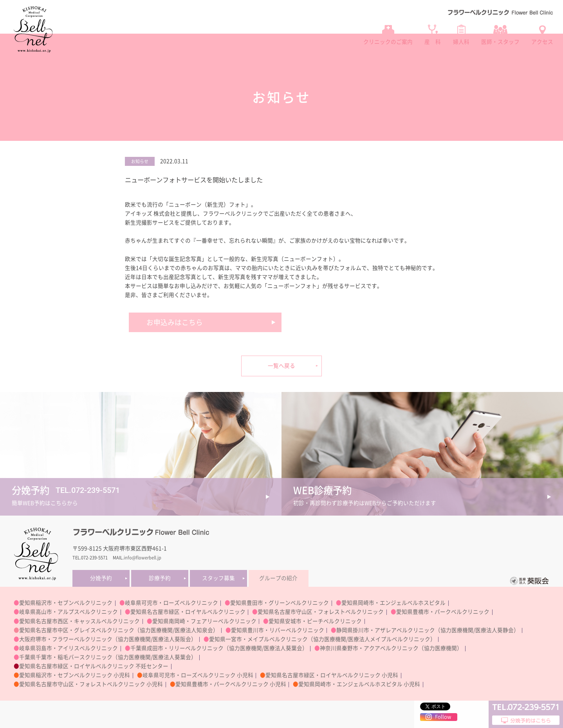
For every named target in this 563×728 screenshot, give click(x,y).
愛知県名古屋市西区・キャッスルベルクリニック (79, 621)
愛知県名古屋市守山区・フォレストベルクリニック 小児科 (91, 684)
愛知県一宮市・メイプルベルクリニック (258, 639)
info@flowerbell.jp (143, 558)
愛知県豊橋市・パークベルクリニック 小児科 (231, 684)
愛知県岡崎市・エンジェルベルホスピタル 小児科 (359, 684)
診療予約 (160, 578)
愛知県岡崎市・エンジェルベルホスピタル (393, 603)
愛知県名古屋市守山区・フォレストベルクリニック (321, 612)
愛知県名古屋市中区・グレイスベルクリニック (77, 630)
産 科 (433, 42)
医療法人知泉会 (194, 630)
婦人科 (461, 42)
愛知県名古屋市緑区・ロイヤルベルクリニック (188, 612)
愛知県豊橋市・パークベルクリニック (443, 612)
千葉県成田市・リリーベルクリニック (177, 648)
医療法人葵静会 (494, 630)
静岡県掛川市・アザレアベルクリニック (386, 630)
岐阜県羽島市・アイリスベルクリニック (69, 648)
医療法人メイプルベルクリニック (389, 639)
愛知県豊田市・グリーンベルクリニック (280, 603)
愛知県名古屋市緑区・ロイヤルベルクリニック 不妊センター (94, 666)
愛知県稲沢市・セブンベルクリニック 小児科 (75, 675)
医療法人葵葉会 (283, 648)
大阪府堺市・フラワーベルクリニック (66, 639)
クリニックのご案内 (388, 42)
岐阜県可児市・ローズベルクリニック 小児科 (198, 675)
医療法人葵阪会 (172, 639)
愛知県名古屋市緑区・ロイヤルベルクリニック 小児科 (332, 675)
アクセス (542, 42)
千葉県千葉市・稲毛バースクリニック (66, 657)
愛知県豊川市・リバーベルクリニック (278, 630)
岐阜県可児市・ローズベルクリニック (171, 603)
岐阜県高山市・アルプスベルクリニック (69, 612)
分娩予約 (101, 578)
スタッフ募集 (218, 578)
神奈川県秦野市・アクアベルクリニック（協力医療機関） (391, 648)
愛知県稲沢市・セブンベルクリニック (66, 603)
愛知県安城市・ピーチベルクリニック (315, 621)
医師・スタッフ (500, 42)
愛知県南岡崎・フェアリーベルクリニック (204, 621)
